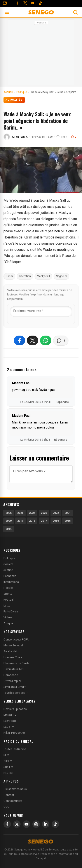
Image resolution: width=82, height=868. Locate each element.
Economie (10, 576)
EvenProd (10, 721)
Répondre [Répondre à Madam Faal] (62, 402)
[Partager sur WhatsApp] (46, 340)
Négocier (61, 276)
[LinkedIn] (46, 824)
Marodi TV (10, 715)
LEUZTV (9, 727)
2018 (32, 521)
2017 (44, 521)
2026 (9, 513)
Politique (9, 558)
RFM (6, 755)
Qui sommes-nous (15, 789)
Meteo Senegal (13, 645)
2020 (9, 521)
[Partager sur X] (33, 340)
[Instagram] (36, 824)
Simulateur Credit (15, 687)
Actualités (14, 100)
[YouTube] (33, 3)
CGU (6, 807)
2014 (9, 529)
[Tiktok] (40, 3)
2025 (20, 513)
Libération (25, 276)
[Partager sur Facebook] (19, 340)
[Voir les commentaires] (61, 341)
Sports (8, 594)
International (11, 582)
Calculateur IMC (14, 669)
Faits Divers (11, 611)
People (8, 588)
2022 (56, 513)
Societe (8, 564)
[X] (17, 824)
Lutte (7, 606)
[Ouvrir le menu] (7, 12)
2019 (20, 521)
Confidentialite (13, 801)
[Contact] (5, 3)
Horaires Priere (13, 657)
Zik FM (8, 761)
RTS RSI (8, 773)
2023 (44, 513)
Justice (8, 570)
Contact (9, 795)
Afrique (8, 623)
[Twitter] (25, 3)
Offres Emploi (12, 681)
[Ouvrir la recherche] (75, 12)
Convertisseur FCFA (16, 639)
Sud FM (8, 767)
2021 (68, 513)
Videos (8, 617)
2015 (68, 521)
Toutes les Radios (15, 749)
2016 (56, 521)
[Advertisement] (41, 53)
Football (9, 600)
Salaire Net (10, 651)
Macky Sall (43, 276)
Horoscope (11, 675)
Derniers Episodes (15, 709)
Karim (9, 276)
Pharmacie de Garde (16, 663)
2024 (32, 513)
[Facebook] (17, 3)
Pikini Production (15, 733)
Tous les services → (16, 693)
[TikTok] (55, 824)
